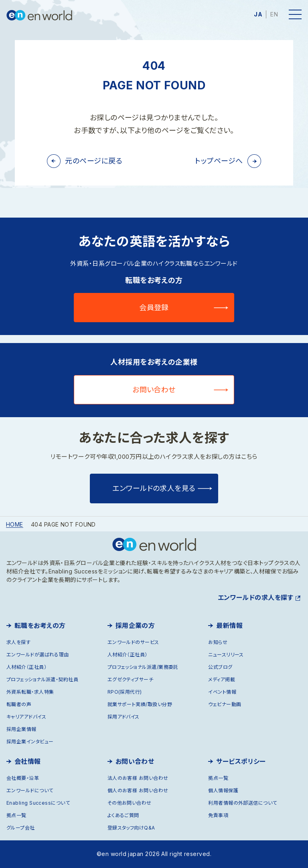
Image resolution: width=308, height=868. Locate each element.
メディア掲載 (222, 679)
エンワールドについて (30, 790)
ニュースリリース (226, 655)
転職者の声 (19, 704)
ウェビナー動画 (225, 704)
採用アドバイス (124, 717)
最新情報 (229, 626)
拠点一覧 (16, 815)
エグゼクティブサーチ (131, 679)
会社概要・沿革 (23, 778)
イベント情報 (222, 692)
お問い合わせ (154, 390)
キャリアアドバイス (26, 717)
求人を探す (18, 642)
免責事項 (218, 815)
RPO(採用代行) (125, 692)
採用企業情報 (21, 729)
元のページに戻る (94, 161)
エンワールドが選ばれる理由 (38, 655)
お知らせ (218, 642)
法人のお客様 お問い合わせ (138, 778)
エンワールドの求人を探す (255, 598)
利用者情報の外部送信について (242, 803)
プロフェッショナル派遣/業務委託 (143, 667)
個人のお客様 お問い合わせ (138, 790)
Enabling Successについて (38, 803)
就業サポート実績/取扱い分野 (140, 704)
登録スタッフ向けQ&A (131, 828)
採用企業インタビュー (30, 742)
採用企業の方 (135, 626)
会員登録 (154, 308)
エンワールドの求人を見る (154, 488)
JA (258, 14)
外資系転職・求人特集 (30, 692)
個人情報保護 (223, 790)
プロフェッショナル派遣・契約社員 (42, 679)
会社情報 (28, 761)
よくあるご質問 (123, 815)
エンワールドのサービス (133, 642)
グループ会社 (21, 828)
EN (274, 14)
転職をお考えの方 (40, 626)
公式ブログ (220, 667)
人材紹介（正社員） (26, 667)
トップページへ (219, 161)
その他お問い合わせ (130, 803)
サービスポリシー (241, 761)
